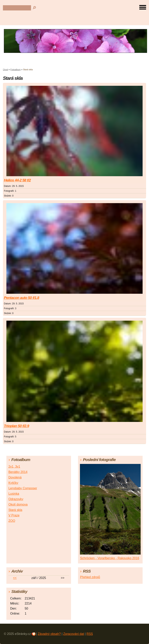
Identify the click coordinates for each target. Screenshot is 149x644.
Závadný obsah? (49, 634)
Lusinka (14, 494)
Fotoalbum (16, 70)
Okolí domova (18, 504)
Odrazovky (16, 499)
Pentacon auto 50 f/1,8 (21, 298)
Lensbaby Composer (23, 488)
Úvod (5, 70)
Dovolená (15, 477)
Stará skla (15, 510)
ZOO (12, 521)
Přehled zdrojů (90, 577)
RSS (90, 634)
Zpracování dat (74, 634)
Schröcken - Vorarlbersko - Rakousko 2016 (110, 558)
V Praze (14, 515)
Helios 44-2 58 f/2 (17, 180)
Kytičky (13, 483)
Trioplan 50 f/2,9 (16, 426)
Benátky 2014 (18, 472)
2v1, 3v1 (14, 467)
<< (15, 578)
